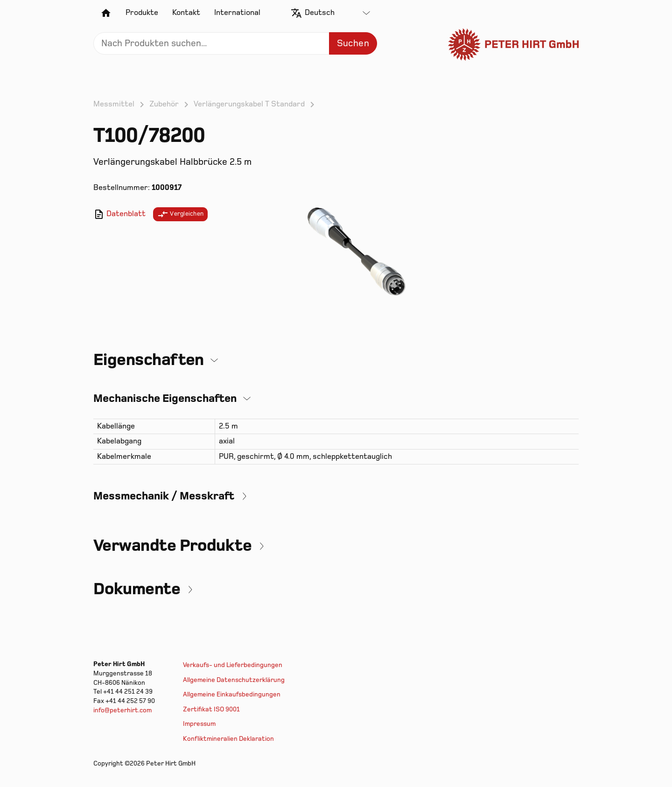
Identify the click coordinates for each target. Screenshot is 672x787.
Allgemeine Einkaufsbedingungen (232, 694)
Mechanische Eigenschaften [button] (165, 398)
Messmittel (114, 104)
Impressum (199, 724)
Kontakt (186, 13)
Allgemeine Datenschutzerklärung (234, 680)
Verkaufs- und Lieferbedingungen (233, 665)
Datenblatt (119, 214)
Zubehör (164, 104)
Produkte (142, 13)
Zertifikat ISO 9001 (211, 709)
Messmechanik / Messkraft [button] (164, 496)
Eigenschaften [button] (149, 360)
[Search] (235, 43)
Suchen (353, 43)
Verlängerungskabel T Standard (249, 104)
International (237, 13)
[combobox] (337, 13)
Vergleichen (180, 214)
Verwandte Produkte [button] (172, 546)
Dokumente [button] (137, 589)
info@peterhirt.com (122, 710)
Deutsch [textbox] (320, 13)
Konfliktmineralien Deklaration (228, 739)
